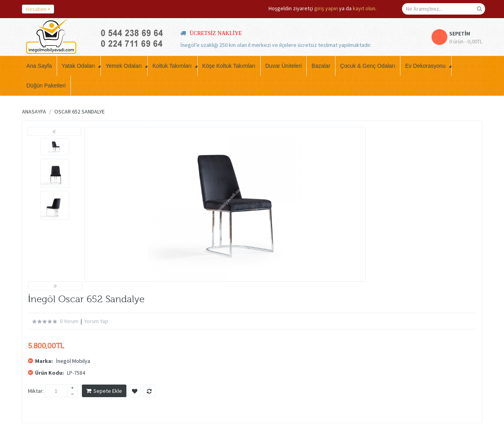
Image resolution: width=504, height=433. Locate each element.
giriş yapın (326, 8)
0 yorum (69, 321)
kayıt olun (364, 8)
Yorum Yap (96, 321)
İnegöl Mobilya (73, 361)
